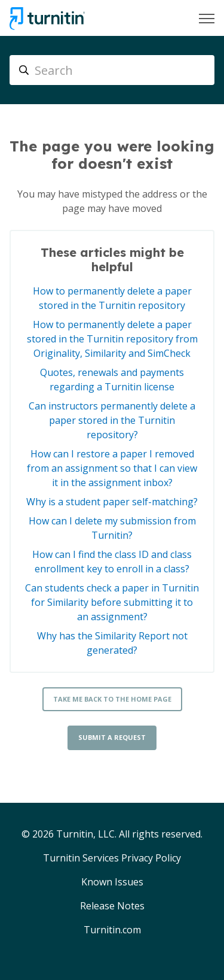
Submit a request (112, 737)
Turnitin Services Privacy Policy (112, 858)
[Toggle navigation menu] (207, 19)
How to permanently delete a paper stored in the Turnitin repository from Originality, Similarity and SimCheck (112, 339)
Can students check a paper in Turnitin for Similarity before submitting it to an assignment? (112, 602)
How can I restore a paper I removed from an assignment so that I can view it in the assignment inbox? (112, 468)
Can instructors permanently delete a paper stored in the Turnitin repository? (112, 420)
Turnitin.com (112, 930)
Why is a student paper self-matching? (112, 502)
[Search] (112, 70)
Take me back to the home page (112, 699)
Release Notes (112, 906)
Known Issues (112, 882)
